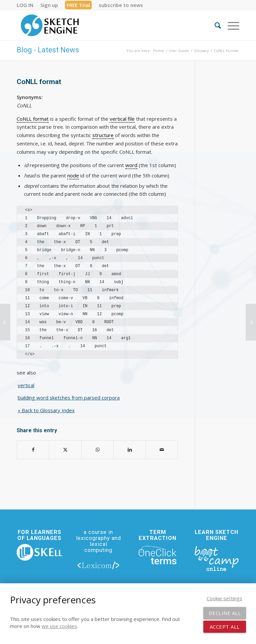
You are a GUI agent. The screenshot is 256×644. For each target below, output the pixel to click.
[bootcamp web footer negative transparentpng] (216, 558)
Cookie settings (224, 598)
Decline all (225, 613)
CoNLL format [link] (33, 119)
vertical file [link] (122, 119)
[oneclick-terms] (157, 555)
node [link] (73, 175)
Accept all (225, 627)
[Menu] (230, 25)
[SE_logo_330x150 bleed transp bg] (50, 25)
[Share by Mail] (162, 450)
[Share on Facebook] (33, 450)
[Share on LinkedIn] (129, 450)
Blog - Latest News (48, 50)
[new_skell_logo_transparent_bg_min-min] (39, 552)
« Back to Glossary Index (46, 410)
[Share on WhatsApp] (97, 450)
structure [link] (103, 135)
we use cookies (59, 626)
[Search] (214, 25)
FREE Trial (78, 5)
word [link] (131, 165)
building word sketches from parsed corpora (69, 398)
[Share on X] (65, 450)
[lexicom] (98, 565)
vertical (26, 385)
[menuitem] (27, 5)
